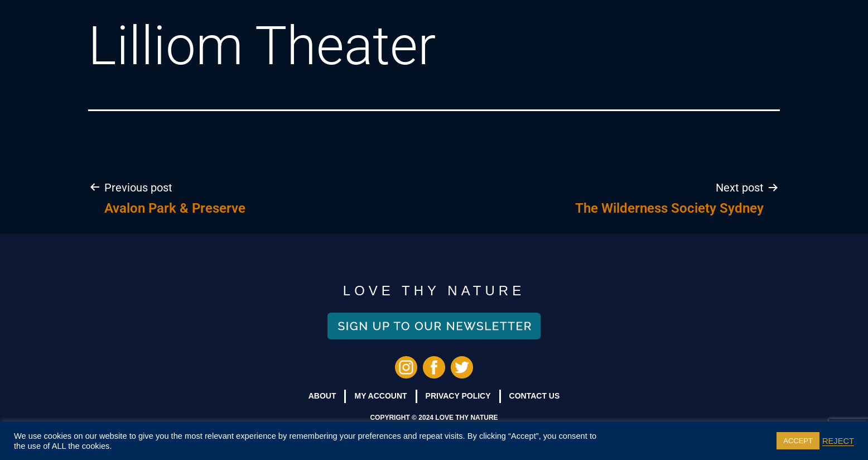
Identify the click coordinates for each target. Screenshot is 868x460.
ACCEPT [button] (798, 441)
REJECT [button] (838, 441)
